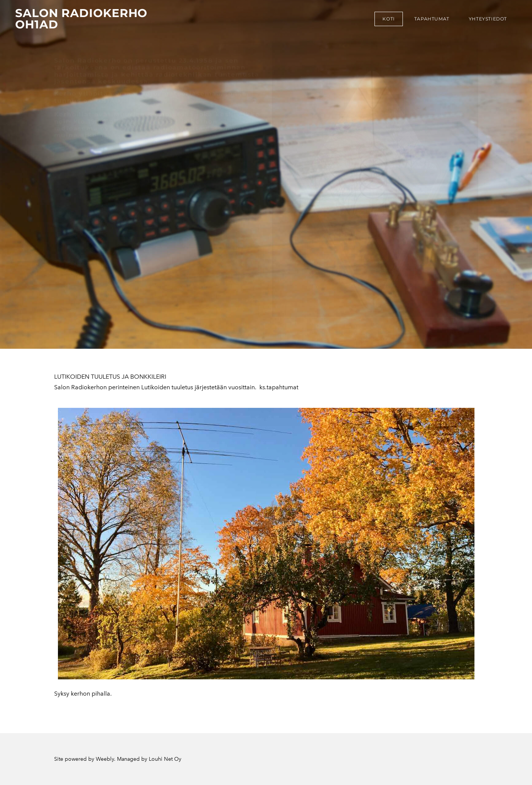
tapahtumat (432, 19)
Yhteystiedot (488, 19)
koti (388, 19)
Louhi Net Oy (165, 759)
